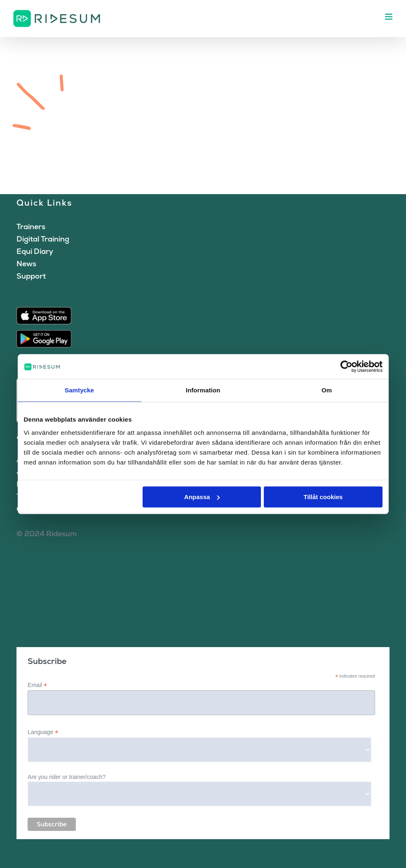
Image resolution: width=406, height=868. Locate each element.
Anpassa (202, 497)
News (26, 264)
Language (43, 732)
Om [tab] (327, 390)
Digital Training (43, 239)
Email (37, 685)
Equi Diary (35, 251)
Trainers (31, 226)
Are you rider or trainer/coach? (67, 777)
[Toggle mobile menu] (389, 17)
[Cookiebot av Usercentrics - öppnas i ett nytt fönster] (346, 366)
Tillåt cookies (323, 497)
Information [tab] (203, 390)
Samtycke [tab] (79, 390)
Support (31, 276)
